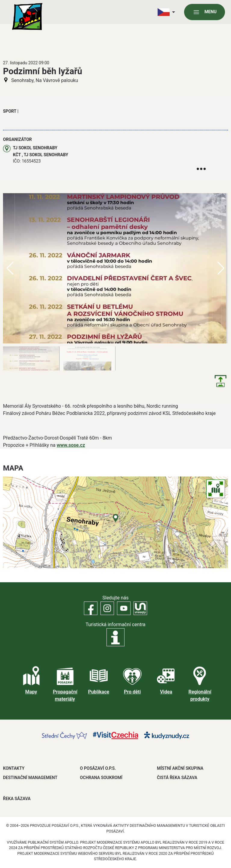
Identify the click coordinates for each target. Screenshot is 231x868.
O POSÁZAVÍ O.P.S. (98, 768)
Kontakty (14, 768)
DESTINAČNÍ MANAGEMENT (30, 778)
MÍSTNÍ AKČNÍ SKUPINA (180, 768)
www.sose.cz (71, 445)
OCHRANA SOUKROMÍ (101, 778)
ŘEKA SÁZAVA (17, 799)
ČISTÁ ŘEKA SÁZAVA (177, 778)
